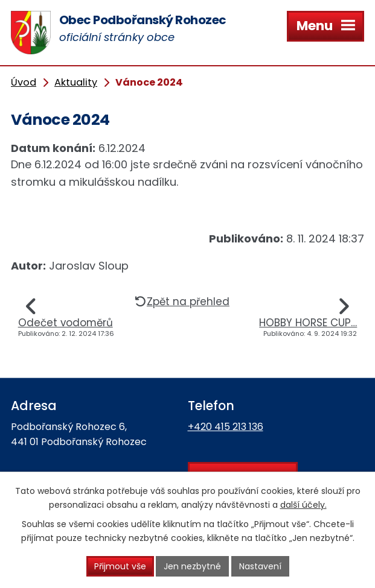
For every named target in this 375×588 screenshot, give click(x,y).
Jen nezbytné (192, 566)
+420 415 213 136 (226, 427)
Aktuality (76, 82)
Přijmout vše (120, 566)
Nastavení (260, 566)
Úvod (24, 82)
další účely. (303, 505)
